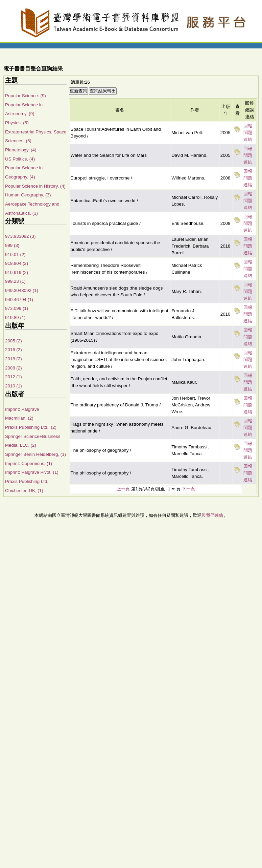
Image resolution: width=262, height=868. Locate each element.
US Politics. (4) (20, 159)
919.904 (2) (17, 263)
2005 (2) (14, 341)
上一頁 (123, 489)
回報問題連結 (248, 133)
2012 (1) (14, 377)
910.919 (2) (17, 272)
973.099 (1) (17, 308)
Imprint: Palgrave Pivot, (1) (32, 472)
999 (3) (12, 245)
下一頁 (188, 489)
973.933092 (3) (20, 236)
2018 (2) (14, 359)
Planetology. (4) (21, 150)
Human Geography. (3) (28, 195)
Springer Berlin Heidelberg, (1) (35, 454)
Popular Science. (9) (26, 96)
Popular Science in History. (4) (35, 186)
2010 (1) (14, 386)
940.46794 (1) (19, 300)
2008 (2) (14, 368)
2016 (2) (14, 350)
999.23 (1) (15, 281)
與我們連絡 (212, 515)
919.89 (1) (15, 317)
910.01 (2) (15, 255)
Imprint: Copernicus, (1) (29, 463)
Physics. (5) (17, 123)
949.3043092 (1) (22, 290)
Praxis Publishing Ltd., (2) (31, 427)
